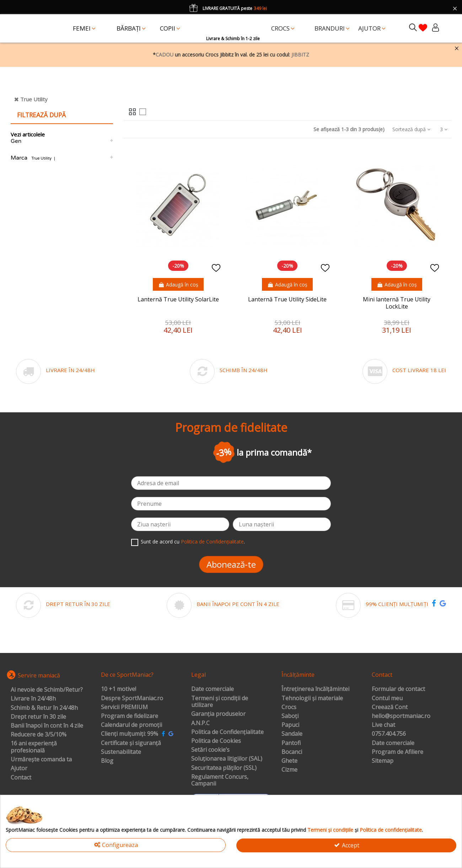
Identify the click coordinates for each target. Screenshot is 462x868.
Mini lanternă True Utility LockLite (397, 303)
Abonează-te (231, 564)
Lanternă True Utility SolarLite (178, 299)
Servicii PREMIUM (124, 707)
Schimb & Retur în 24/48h (44, 708)
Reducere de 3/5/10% (39, 735)
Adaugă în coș (178, 285)
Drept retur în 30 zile (38, 717)
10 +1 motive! (119, 689)
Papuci (290, 725)
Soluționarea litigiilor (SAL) (227, 759)
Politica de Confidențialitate (212, 542)
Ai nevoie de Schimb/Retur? (47, 690)
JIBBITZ (300, 55)
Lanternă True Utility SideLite (287, 299)
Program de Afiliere (397, 752)
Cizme (289, 770)
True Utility (34, 99)
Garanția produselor (218, 714)
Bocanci (292, 752)
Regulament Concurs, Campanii (220, 780)
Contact (21, 778)
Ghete (289, 761)
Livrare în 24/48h (33, 699)
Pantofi (291, 743)
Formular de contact (398, 689)
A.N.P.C (200, 723)
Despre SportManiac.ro (132, 698)
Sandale (292, 734)
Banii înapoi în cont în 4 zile (47, 726)
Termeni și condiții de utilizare (220, 702)
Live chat (383, 725)
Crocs (289, 707)
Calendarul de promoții (131, 725)
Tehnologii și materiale (312, 698)
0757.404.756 (389, 734)
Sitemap (383, 761)
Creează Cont (390, 707)
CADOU (165, 55)
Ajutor (19, 768)
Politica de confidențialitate (391, 830)
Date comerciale (213, 689)
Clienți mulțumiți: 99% (130, 734)
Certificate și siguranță (131, 743)
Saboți (290, 716)
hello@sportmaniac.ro (401, 716)
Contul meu (387, 698)
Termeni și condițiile (330, 830)
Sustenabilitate (121, 752)
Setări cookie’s (210, 750)
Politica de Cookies (216, 741)
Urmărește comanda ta (41, 760)
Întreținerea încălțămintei (315, 689)
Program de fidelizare (130, 716)
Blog (107, 761)
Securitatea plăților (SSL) (224, 768)
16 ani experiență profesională (34, 747)
